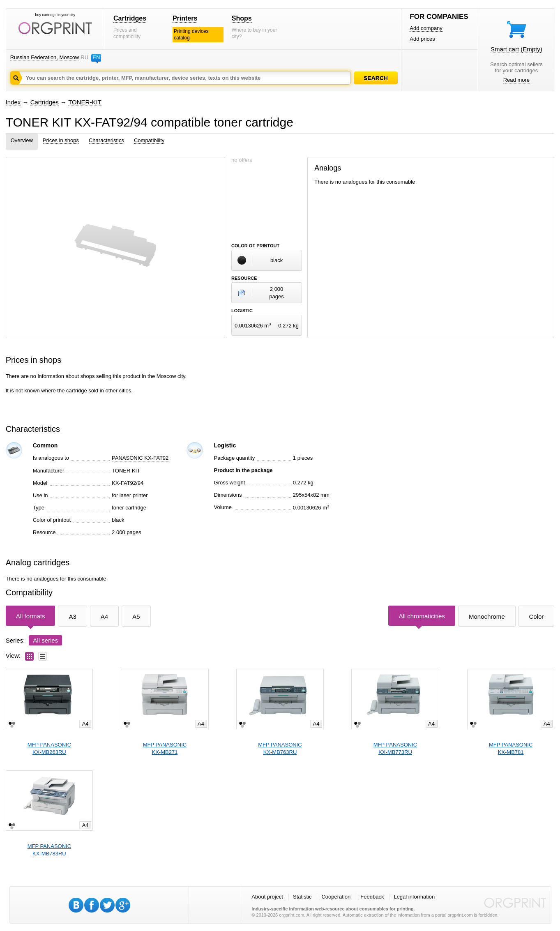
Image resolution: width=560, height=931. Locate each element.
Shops (242, 18)
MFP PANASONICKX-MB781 (511, 748)
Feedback (372, 897)
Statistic (302, 897)
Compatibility (149, 140)
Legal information (414, 897)
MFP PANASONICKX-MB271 (165, 748)
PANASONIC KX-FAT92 (140, 458)
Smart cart (516, 49)
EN (96, 57)
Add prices (422, 39)
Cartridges (130, 18)
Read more (516, 80)
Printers (185, 18)
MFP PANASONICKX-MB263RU (49, 748)
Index (13, 102)
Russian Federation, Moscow (45, 57)
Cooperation (336, 897)
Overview (22, 140)
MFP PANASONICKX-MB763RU (280, 748)
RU (84, 57)
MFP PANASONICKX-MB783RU (49, 850)
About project (267, 897)
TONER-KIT (85, 102)
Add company (426, 28)
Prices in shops (61, 140)
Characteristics (106, 140)
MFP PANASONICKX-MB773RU (395, 748)
